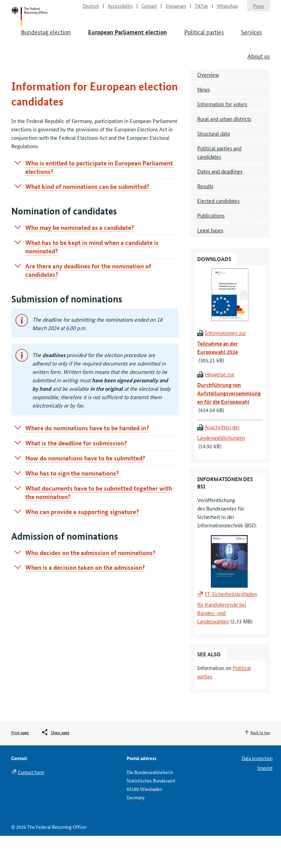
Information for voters (222, 136)
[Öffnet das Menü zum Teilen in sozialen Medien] (55, 765)
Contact (149, 9)
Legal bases (210, 262)
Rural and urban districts (224, 151)
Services (252, 42)
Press (259, 9)
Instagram (176, 9)
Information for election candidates (148, 94)
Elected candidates (218, 233)
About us (259, 66)
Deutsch (91, 9)
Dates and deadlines (220, 203)
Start (36, 24)
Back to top (260, 764)
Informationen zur (222, 375)
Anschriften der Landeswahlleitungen (221, 465)
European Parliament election (128, 43)
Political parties (204, 42)
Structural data (213, 166)
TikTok (201, 9)
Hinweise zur (229, 420)
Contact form (31, 804)
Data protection (257, 790)
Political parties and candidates (219, 184)
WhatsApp (227, 9)
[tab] (95, 199)
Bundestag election (46, 42)
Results (205, 218)
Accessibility (120, 9)
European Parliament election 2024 (66, 94)
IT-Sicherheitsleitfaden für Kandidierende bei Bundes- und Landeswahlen (227, 640)
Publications (211, 248)
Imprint (265, 800)
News (203, 121)
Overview (208, 107)
